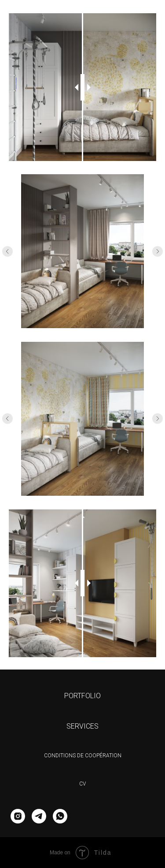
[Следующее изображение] (158, 251)
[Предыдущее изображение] (7, 251)
